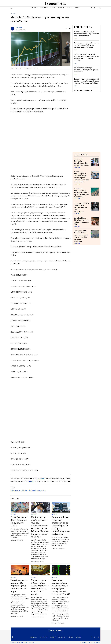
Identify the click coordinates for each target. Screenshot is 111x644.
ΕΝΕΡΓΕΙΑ (70, 8)
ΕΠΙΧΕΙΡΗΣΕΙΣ (44, 8)
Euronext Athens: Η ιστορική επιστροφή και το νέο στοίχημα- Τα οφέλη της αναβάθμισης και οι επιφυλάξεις (61, 526)
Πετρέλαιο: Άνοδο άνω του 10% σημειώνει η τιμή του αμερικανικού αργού (19, 586)
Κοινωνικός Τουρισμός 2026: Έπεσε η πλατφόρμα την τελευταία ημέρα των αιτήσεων (86, 34)
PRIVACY (98, 643)
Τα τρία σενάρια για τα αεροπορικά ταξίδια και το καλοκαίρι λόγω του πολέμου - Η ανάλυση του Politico (86, 81)
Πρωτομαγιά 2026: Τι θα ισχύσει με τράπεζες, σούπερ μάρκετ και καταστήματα (81, 207)
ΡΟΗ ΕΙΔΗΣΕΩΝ (83, 27)
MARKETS (53, 8)
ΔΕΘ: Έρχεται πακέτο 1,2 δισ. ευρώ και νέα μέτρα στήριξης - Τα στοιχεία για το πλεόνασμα (86, 45)
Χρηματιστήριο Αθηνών (19, 490)
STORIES (77, 8)
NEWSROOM (19, 27)
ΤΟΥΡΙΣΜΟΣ (61, 8)
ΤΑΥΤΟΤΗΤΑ (92, 643)
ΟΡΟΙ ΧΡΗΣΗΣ (84, 643)
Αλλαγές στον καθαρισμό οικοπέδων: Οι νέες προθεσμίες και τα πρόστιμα (86, 70)
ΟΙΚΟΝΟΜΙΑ (35, 8)
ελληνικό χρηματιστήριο (38, 490)
